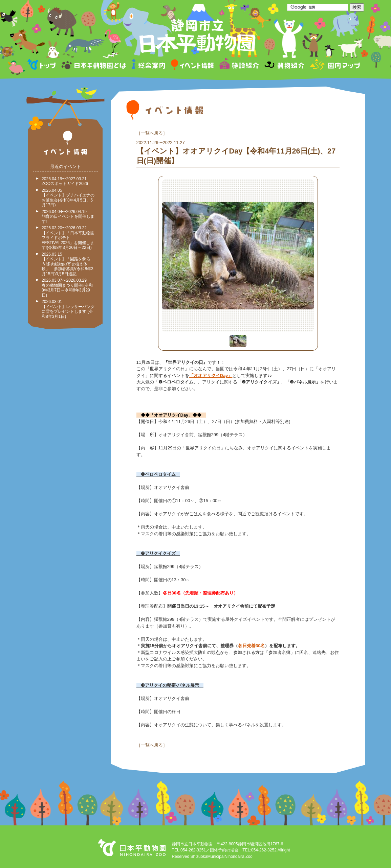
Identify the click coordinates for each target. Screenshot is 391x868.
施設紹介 (239, 65)
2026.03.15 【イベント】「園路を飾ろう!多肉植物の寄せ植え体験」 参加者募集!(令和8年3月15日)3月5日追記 (68, 264)
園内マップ (334, 65)
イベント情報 (192, 65)
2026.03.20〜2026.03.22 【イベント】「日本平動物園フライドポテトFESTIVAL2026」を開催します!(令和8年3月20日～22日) (68, 238)
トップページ (43, 65)
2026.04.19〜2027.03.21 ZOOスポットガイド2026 (65, 181)
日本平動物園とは (94, 65)
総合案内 (149, 65)
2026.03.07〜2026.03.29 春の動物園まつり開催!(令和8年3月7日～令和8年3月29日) (67, 288)
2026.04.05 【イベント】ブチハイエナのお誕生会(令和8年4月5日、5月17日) (68, 198)
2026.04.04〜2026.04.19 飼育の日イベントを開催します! (68, 217)
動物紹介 (284, 65)
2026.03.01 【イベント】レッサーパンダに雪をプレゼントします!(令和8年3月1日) (68, 309)
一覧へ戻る (152, 133)
